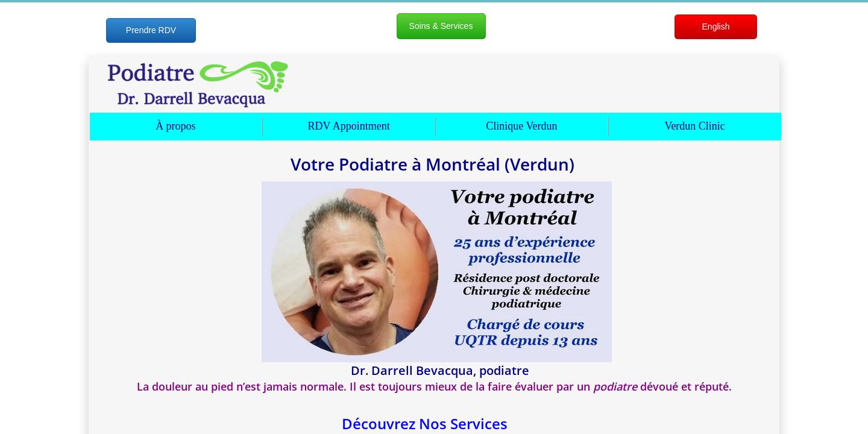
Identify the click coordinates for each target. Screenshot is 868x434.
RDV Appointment (349, 126)
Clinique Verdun (521, 126)
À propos (176, 126)
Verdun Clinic (695, 126)
